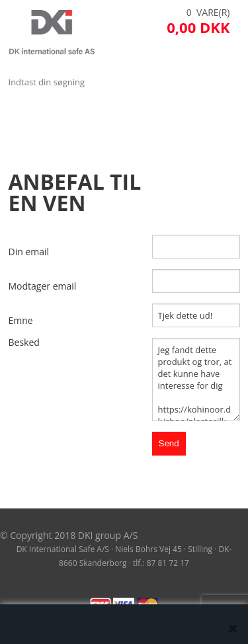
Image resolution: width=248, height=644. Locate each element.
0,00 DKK (198, 27)
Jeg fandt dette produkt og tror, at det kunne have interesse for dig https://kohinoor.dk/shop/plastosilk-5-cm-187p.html (196, 380)
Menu (23, 115)
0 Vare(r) (208, 12)
